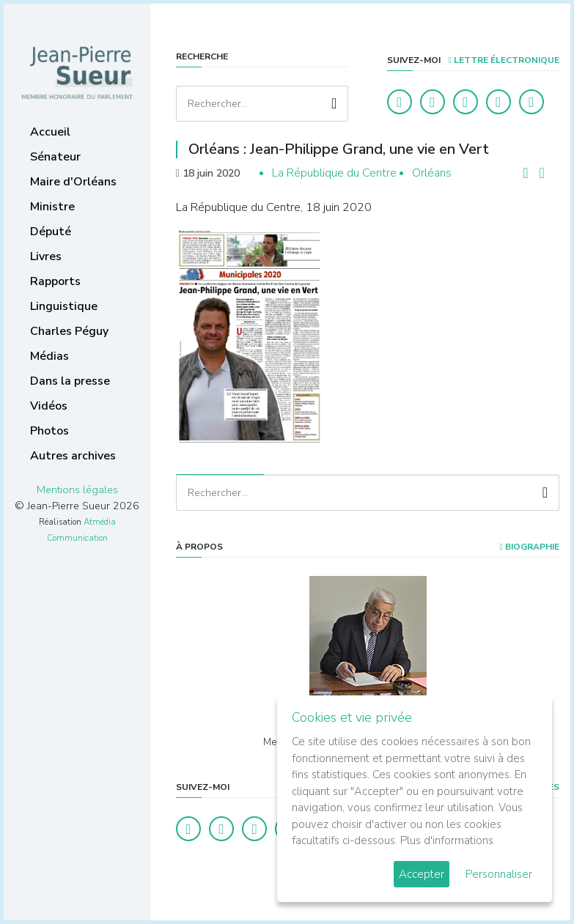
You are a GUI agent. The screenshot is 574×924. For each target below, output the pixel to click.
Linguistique (64, 306)
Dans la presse (70, 381)
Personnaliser (499, 874)
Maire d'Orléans (73, 182)
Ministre (52, 207)
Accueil (50, 132)
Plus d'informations (447, 840)
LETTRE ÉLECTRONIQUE (504, 60)
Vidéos (49, 406)
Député (51, 232)
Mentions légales (77, 489)
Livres (46, 256)
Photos (49, 431)
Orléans (432, 173)
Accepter (422, 874)
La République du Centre (334, 173)
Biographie (530, 547)
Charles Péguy (69, 331)
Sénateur (55, 157)
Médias (49, 356)
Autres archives (73, 456)
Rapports (55, 281)
